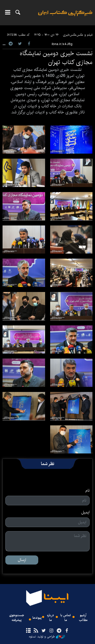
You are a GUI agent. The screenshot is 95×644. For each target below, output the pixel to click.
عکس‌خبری (70, 35)
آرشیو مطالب (83, 618)
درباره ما (50, 618)
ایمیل (86, 512)
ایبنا (65, 17)
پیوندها (37, 618)
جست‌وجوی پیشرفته (17, 618)
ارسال (22, 560)
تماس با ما (65, 618)
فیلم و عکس (84, 35)
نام (88, 491)
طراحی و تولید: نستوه (47, 637)
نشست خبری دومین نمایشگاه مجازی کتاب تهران (56, 58)
